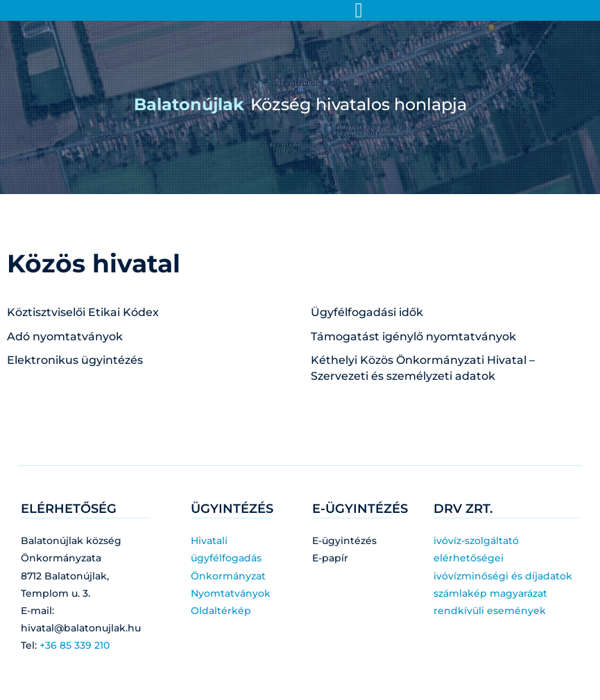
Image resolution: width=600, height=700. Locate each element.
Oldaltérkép (221, 611)
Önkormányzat (228, 576)
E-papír (330, 558)
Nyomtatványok (231, 593)
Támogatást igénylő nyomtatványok (413, 336)
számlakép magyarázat (490, 593)
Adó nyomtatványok (65, 336)
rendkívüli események (490, 611)
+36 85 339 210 (75, 645)
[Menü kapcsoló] (359, 10)
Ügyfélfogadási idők (367, 312)
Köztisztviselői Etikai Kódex (83, 312)
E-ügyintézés (344, 541)
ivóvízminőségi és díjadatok (503, 576)
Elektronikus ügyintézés (75, 360)
